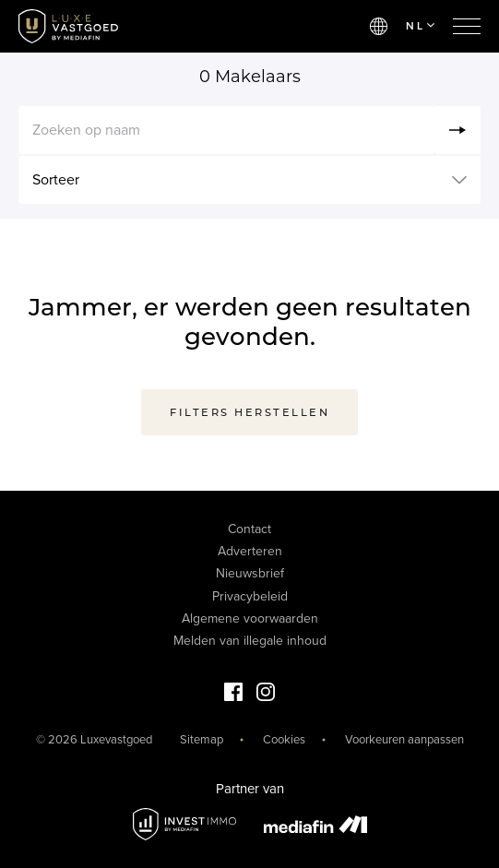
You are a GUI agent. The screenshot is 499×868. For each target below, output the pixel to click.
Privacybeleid (250, 596)
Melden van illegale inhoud (250, 641)
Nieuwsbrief (250, 573)
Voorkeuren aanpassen (404, 740)
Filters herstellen (249, 412)
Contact (249, 529)
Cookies (284, 740)
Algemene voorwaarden (250, 618)
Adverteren (250, 551)
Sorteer (56, 180)
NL (420, 26)
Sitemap (202, 740)
